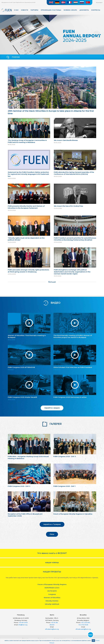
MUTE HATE (52, 591)
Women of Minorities (52, 598)
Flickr (52, 534)
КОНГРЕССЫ (96, 10)
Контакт (99, 2)
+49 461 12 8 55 (23, 623)
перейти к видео (52, 408)
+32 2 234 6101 (85, 623)
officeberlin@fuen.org (52, 629)
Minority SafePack (52, 604)
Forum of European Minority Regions (52, 584)
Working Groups (70, 10)
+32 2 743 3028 (83, 625)
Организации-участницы (51, 10)
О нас (16, 10)
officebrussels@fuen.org (83, 629)
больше (52, 282)
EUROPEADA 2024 (52, 588)
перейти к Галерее (52, 524)
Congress (52, 594)
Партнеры (34, 10)
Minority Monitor (52, 601)
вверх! (90, 635)
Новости (25, 10)
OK (93, 640)
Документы (84, 10)
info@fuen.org (23, 625)
